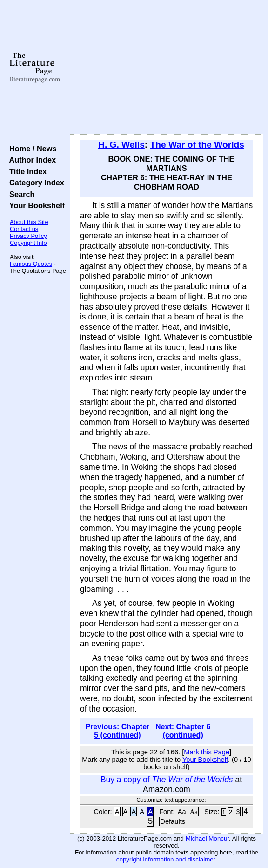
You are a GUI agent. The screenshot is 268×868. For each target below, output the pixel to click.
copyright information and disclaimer (166, 859)
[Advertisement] (167, 68)
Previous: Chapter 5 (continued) (117, 731)
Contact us (24, 229)
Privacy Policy (28, 236)
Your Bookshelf (35, 205)
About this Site (29, 222)
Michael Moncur (207, 838)
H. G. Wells (121, 145)
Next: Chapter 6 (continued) (183, 731)
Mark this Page (207, 752)
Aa (182, 812)
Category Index (35, 183)
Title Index (26, 171)
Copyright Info (28, 243)
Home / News (31, 149)
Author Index (30, 160)
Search (20, 194)
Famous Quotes (31, 264)
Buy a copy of (167, 780)
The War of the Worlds (197, 145)
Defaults (173, 821)
